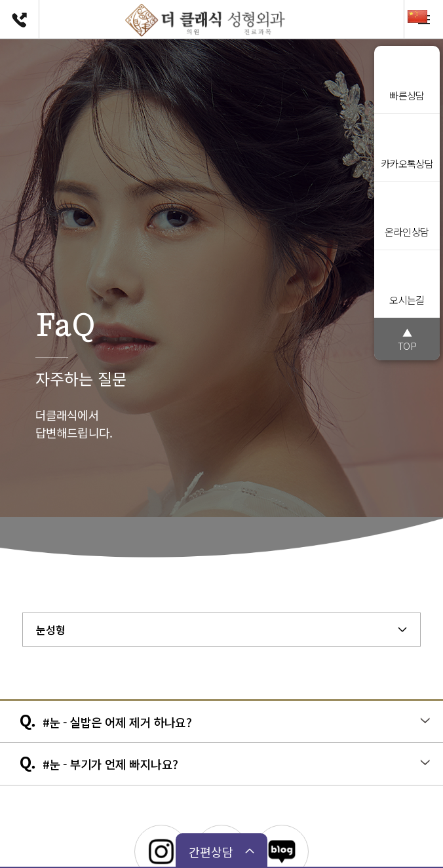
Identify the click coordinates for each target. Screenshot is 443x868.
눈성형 (51, 630)
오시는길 (407, 282)
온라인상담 (407, 214)
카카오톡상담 (407, 145)
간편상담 (211, 852)
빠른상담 (407, 77)
